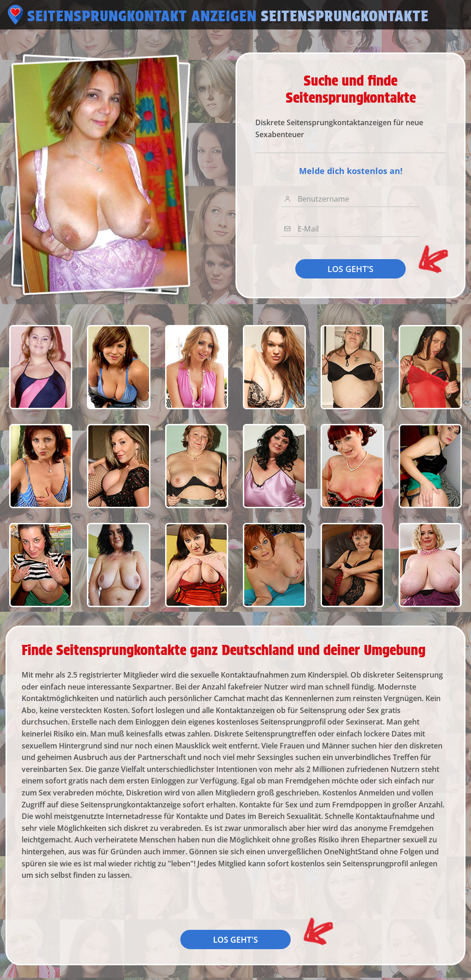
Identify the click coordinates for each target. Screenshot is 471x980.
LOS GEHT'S (350, 269)
